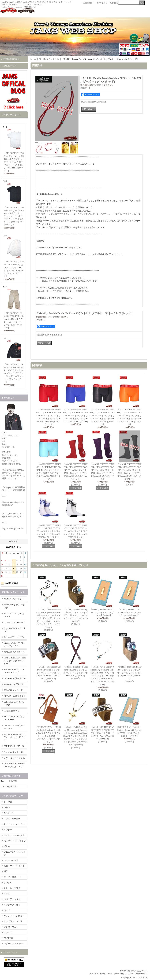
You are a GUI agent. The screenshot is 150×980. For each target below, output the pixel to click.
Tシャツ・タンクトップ (15, 841)
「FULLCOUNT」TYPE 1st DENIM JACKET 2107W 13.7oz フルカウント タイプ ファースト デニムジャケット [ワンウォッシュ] (14, 373)
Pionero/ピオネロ (12, 711)
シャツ (7, 808)
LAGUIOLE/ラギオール (15, 678)
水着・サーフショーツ (14, 866)
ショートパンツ (11, 860)
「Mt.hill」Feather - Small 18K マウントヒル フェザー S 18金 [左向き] (102, 613)
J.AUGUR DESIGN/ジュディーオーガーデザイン (15, 737)
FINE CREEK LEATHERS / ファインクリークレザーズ (15, 661)
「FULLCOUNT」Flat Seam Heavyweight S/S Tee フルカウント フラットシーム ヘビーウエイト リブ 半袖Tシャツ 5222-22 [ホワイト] (14, 162)
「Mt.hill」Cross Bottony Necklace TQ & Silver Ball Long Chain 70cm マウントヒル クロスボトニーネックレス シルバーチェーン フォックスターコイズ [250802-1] (102, 676)
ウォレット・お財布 (13, 916)
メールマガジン (10, 952)
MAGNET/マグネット (14, 684)
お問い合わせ (102, 3)
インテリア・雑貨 (12, 905)
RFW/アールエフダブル (15, 696)
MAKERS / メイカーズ (14, 652)
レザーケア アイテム (13, 944)
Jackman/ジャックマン (14, 637)
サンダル (8, 883)
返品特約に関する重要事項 (94, 102)
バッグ (7, 910)
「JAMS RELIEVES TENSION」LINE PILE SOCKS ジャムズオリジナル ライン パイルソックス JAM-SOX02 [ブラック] (75, 531)
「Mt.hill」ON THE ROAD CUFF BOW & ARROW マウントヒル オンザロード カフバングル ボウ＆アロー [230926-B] (102, 733)
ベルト (7, 894)
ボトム (7, 846)
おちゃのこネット (139, 971)
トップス (8, 802)
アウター (8, 830)
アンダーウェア (11, 927)
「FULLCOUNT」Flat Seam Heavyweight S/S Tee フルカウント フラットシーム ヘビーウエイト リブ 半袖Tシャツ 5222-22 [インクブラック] (14, 216)
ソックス (8, 933)
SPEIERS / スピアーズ (14, 746)
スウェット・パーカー (14, 824)
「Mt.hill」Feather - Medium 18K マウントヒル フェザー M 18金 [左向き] (129, 613)
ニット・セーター (12, 819)
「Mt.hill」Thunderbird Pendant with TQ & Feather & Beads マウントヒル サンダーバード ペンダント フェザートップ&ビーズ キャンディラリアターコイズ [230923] (48, 618)
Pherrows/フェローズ (13, 752)
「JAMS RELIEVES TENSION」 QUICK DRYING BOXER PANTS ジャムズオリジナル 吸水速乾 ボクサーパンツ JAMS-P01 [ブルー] (75, 416)
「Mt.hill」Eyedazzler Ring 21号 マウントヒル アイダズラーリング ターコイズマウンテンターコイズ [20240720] (75, 615)
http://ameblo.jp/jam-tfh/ (12, 528)
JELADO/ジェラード (13, 690)
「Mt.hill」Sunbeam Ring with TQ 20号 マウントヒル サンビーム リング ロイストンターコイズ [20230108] (129, 673)
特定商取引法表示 (11, 59)
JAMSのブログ (10, 66)
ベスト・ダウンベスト (14, 835)
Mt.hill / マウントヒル (14, 599)
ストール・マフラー (13, 888)
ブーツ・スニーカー (13, 877)
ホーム (33, 59)
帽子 (6, 871)
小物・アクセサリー (13, 899)
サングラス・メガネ (13, 921)
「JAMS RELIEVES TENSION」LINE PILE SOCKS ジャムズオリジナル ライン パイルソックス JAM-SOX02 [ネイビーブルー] (49, 531)
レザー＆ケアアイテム (14, 758)
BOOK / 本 (8, 938)
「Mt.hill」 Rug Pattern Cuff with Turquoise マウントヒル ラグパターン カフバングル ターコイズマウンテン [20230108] (48, 673)
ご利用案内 (88, 3)
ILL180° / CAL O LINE (14, 622)
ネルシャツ (9, 813)
